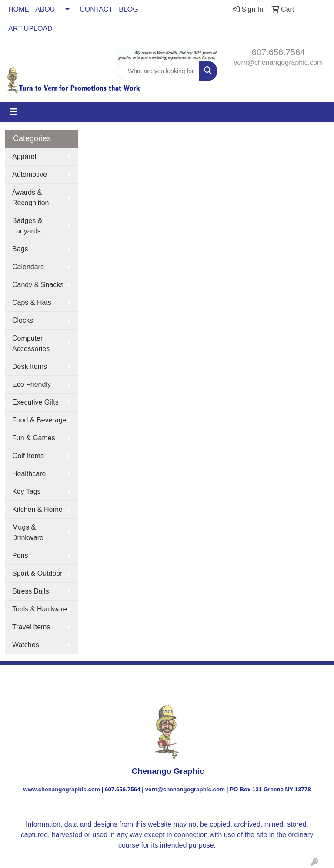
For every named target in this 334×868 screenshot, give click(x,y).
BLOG (128, 9)
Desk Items (30, 366)
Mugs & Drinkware (28, 532)
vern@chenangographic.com (279, 62)
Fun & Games (34, 438)
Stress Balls (30, 591)
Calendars (28, 267)
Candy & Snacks (38, 285)
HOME (19, 9)
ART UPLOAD (30, 29)
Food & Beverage (39, 420)
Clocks (23, 320)
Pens (20, 556)
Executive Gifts (35, 402)
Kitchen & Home (37, 509)
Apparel (24, 157)
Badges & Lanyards (27, 226)
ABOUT (47, 9)
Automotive (30, 174)
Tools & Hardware (40, 609)
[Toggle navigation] (13, 112)
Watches (26, 645)
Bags (20, 249)
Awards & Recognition (31, 198)
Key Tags (27, 491)
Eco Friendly (32, 384)
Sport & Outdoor (37, 573)
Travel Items (31, 627)
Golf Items (28, 456)
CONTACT (96, 9)
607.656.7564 (278, 52)
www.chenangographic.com (62, 789)
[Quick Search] (158, 71)
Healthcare (29, 474)
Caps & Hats (32, 302)
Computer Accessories (31, 343)
